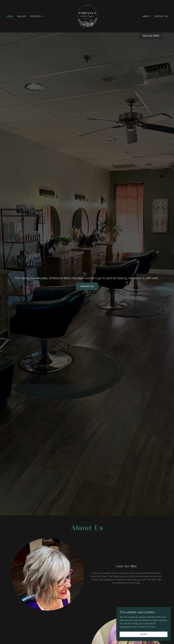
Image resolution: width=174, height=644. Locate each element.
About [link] (146, 16)
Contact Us (87, 286)
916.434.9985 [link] (151, 36)
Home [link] (10, 16)
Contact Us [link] (161, 16)
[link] (87, 16)
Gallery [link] (22, 16)
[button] (37, 16)
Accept (144, 634)
